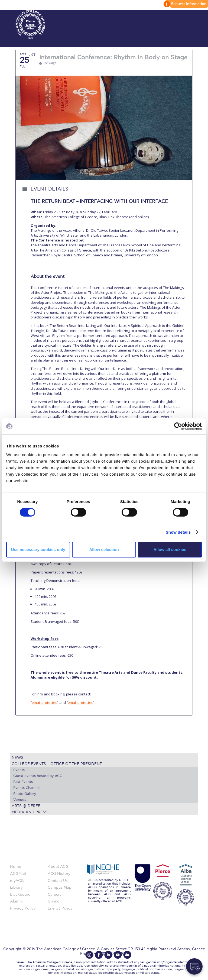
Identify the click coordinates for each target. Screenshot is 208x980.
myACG (17, 881)
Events (19, 770)
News (18, 758)
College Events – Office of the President (57, 764)
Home (16, 867)
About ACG (58, 867)
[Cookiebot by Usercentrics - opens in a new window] (178, 426)
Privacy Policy (23, 908)
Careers (55, 894)
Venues (20, 800)
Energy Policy (60, 908)
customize (185, 4)
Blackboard (20, 894)
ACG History (59, 874)
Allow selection (104, 549)
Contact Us (58, 881)
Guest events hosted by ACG (38, 776)
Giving (54, 901)
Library (16, 887)
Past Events (23, 782)
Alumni (16, 901)
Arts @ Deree (26, 806)
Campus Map (60, 887)
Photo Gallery (25, 794)
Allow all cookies (170, 549)
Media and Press (30, 812)
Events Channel (26, 788)
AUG (91, 880)
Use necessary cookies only (38, 549)
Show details (178, 532)
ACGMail (18, 874)
